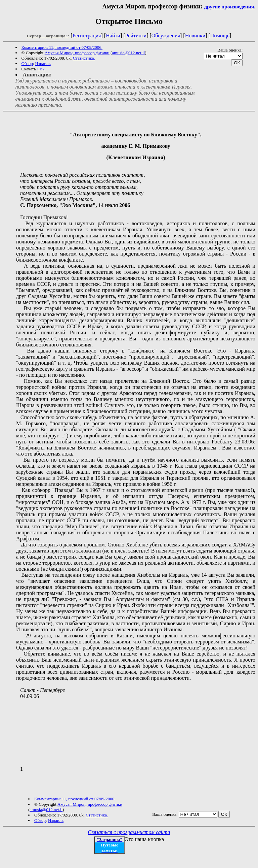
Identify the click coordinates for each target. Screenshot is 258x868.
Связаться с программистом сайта (129, 832)
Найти (113, 36)
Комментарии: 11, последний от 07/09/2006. (62, 47)
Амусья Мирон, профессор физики (77, 53)
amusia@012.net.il (128, 53)
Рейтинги (136, 36)
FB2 (41, 69)
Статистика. (84, 58)
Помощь (220, 36)
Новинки (195, 36)
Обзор (27, 63)
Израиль (43, 63)
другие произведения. (230, 7)
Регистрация (87, 36)
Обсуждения (166, 36)
